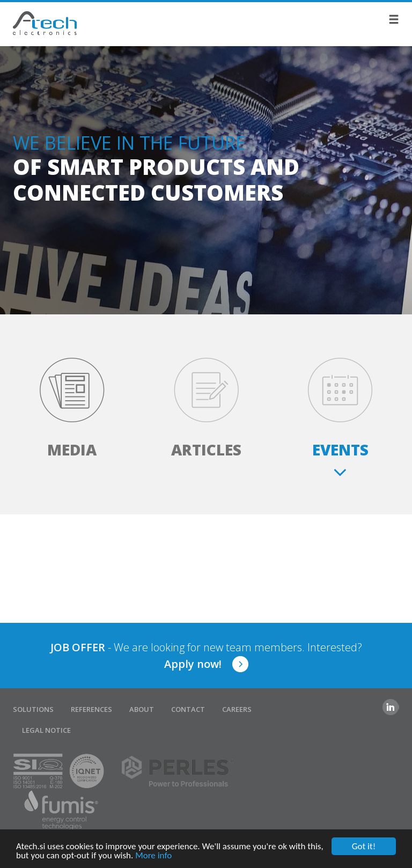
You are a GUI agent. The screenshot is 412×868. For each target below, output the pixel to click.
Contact (188, 709)
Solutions (33, 709)
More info (153, 856)
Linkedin (391, 707)
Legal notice (46, 730)
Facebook (369, 707)
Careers (237, 709)
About (142, 709)
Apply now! (193, 664)
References (91, 709)
